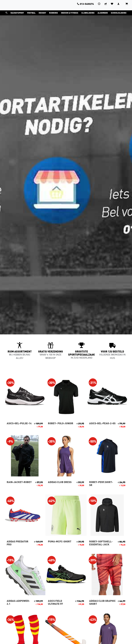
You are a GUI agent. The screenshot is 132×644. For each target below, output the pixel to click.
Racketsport (17, 13)
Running (53, 13)
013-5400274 (85, 4)
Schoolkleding (119, 13)
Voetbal (31, 13)
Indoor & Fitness (70, 13)
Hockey (42, 13)
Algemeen (103, 13)
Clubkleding (88, 13)
